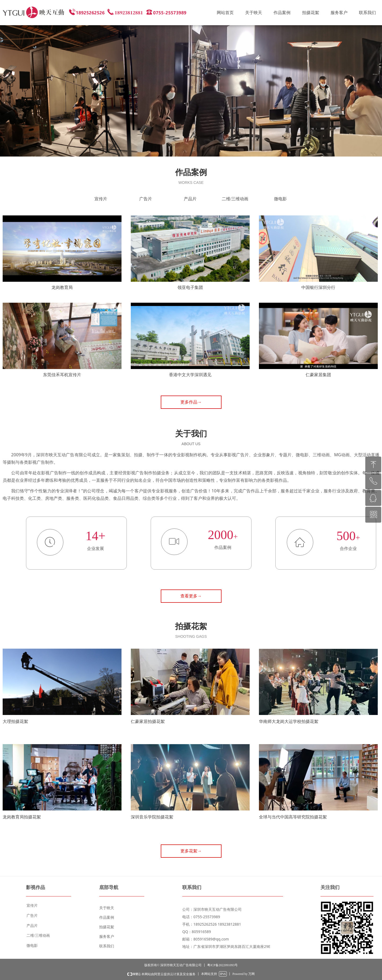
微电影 (280, 199)
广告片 (146, 199)
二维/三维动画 (235, 199)
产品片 (190, 199)
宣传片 (101, 199)
